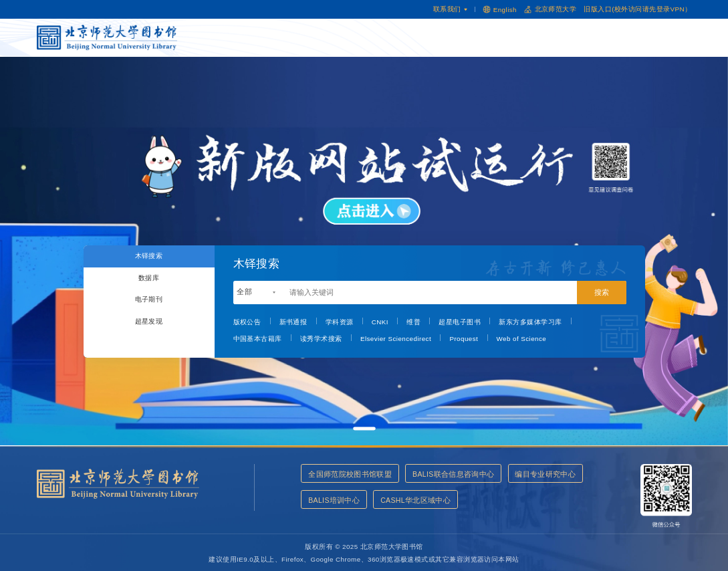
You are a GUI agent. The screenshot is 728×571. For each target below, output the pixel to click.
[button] (364, 429)
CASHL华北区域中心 (503, 502)
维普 (413, 322)
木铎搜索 (149, 259)
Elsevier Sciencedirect (396, 339)
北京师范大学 (550, 9)
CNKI (380, 322)
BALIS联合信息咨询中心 (457, 474)
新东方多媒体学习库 (530, 322)
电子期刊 (149, 316)
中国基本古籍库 (258, 339)
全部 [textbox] (244, 292)
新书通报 (293, 322)
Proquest (464, 339)
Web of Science (522, 339)
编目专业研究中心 (339, 502)
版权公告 (247, 322)
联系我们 (451, 9)
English (500, 9)
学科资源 (340, 322)
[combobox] (257, 292)
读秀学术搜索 (321, 339)
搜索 (602, 292)
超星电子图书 (460, 322)
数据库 (148, 288)
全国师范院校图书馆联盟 (350, 474)
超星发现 (149, 344)
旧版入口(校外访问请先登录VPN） (637, 9)
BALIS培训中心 (418, 502)
